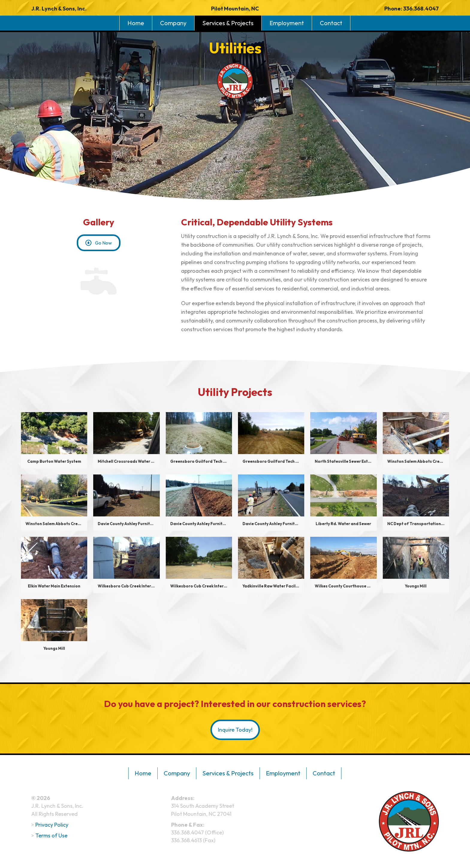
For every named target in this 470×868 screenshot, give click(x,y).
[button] (99, 243)
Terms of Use (51, 834)
